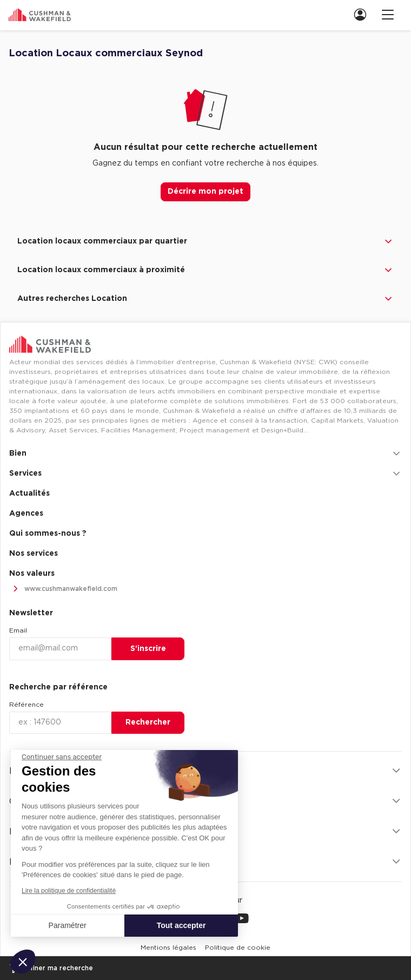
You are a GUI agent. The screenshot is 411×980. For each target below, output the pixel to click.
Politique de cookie (238, 948)
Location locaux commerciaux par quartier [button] (205, 241)
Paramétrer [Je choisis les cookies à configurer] (68, 925)
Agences (26, 514)
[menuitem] (359, 14)
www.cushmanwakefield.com (63, 589)
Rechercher (148, 722)
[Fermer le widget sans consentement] (62, 757)
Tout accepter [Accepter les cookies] (181, 925)
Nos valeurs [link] (32, 574)
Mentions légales (168, 948)
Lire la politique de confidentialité (69, 891)
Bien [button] (205, 453)
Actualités (29, 494)
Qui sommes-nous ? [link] (48, 534)
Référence (26, 705)
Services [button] (205, 473)
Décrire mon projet (205, 192)
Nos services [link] (34, 554)
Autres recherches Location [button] (205, 299)
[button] (23, 962)
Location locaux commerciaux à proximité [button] (205, 270)
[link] (363, 14)
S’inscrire (148, 649)
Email (18, 630)
